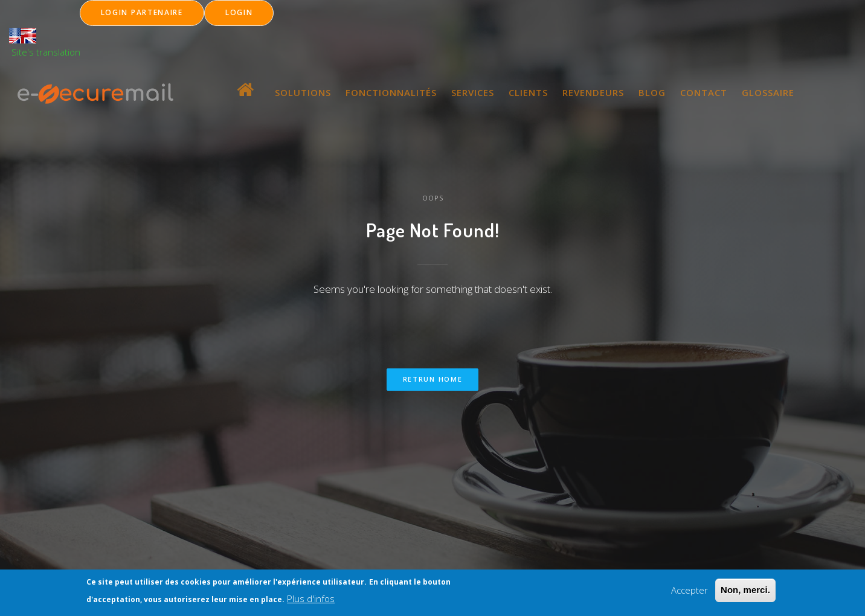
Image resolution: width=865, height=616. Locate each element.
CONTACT (704, 92)
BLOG (652, 92)
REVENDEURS (593, 92)
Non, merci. (745, 592)
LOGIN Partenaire (142, 12)
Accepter (690, 592)
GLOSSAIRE (768, 92)
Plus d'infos (311, 601)
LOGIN (239, 12)
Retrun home (433, 379)
